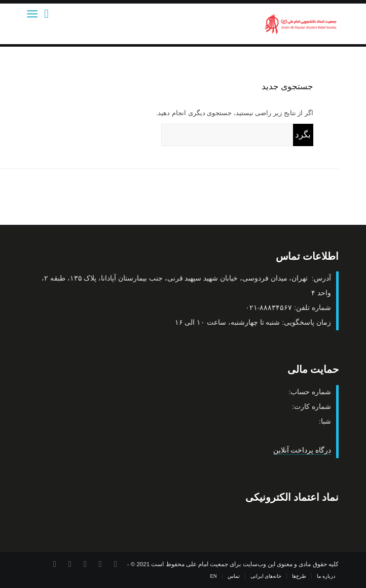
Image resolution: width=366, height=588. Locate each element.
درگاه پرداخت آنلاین (302, 450)
